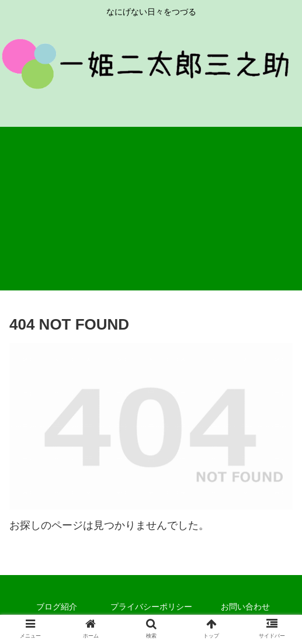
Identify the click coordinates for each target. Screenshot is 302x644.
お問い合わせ (245, 607)
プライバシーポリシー (151, 607)
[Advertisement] (151, 209)
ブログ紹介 (57, 607)
